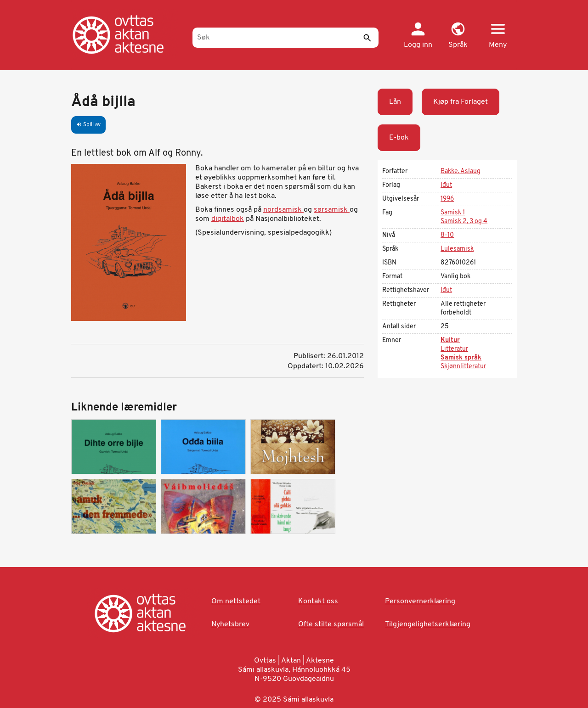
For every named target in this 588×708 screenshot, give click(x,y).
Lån (395, 102)
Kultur (450, 340)
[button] (458, 36)
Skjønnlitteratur (463, 367)
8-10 (447, 235)
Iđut (446, 185)
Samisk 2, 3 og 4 (464, 222)
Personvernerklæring (420, 601)
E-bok (399, 138)
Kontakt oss (318, 601)
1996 (447, 199)
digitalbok (228, 219)
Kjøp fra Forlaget (461, 102)
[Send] (367, 38)
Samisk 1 (453, 213)
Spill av (88, 125)
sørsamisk (332, 210)
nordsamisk (283, 210)
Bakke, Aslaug (461, 171)
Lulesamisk (457, 249)
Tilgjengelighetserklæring (428, 624)
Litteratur (454, 349)
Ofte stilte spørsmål (331, 624)
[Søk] (286, 38)
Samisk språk (461, 358)
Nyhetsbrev (230, 624)
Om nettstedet (236, 601)
